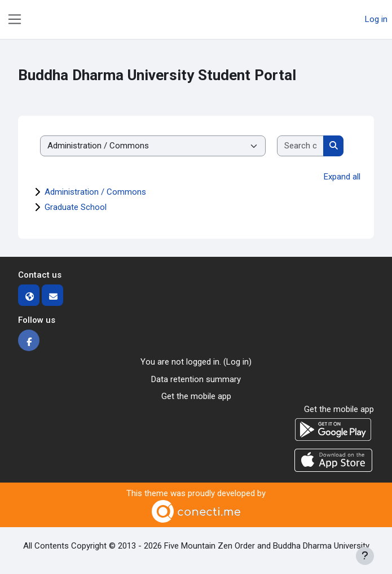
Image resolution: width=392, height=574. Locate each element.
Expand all (342, 177)
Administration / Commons (95, 192)
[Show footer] (365, 556)
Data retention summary (196, 379)
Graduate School (76, 207)
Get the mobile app (196, 396)
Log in (376, 19)
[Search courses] (301, 146)
